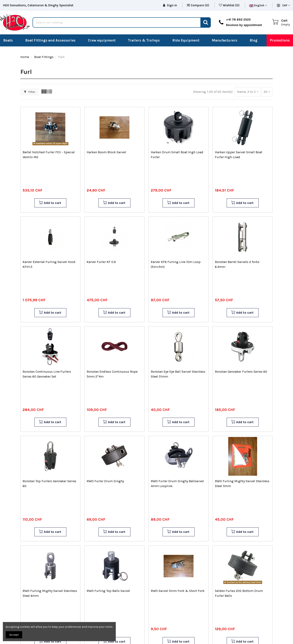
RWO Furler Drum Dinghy (105, 481)
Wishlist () (230, 5)
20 (267, 92)
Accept (14, 635)
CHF (286, 5)
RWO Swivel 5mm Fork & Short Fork (178, 591)
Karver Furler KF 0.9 (101, 262)
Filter (30, 92)
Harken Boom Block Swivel (106, 152)
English (258, 5)
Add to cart (50, 203)
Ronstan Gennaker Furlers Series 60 (241, 372)
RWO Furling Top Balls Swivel (108, 591)
